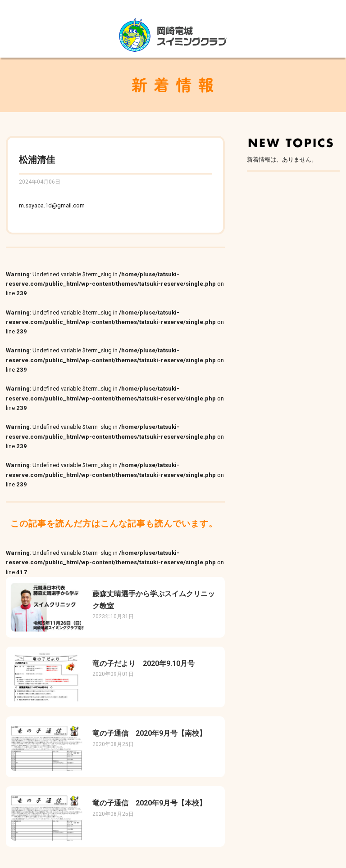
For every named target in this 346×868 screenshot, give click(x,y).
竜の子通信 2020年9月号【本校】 (149, 803)
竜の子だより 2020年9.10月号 (143, 663)
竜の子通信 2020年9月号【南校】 (149, 733)
